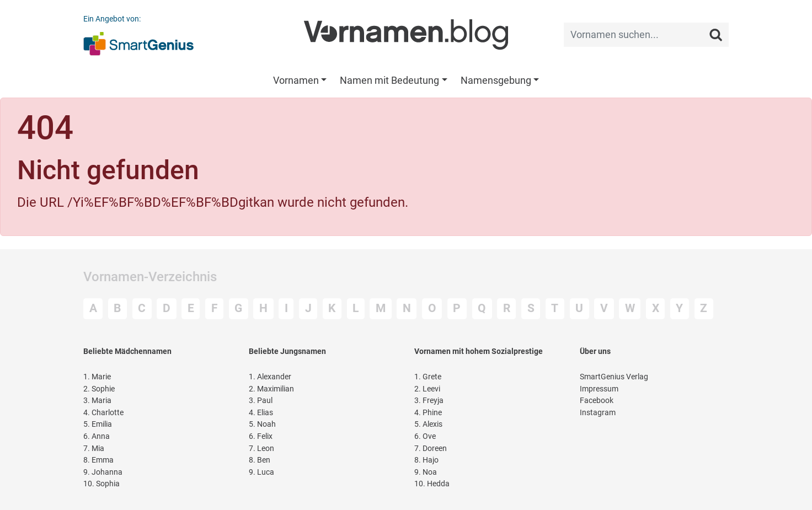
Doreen (431, 449)
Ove (425, 436)
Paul (261, 401)
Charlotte (103, 413)
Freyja (429, 401)
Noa (426, 472)
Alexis (428, 424)
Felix (261, 436)
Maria (97, 401)
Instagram (598, 413)
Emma (98, 460)
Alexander (270, 377)
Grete (428, 377)
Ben (260, 460)
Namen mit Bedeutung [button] (389, 80)
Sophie (99, 389)
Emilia (98, 424)
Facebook (597, 401)
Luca (261, 472)
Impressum (599, 389)
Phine (428, 413)
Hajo (426, 460)
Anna (97, 436)
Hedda (432, 484)
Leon (261, 449)
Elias (261, 413)
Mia (94, 449)
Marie (97, 377)
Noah (262, 424)
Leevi (427, 389)
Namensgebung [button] (496, 80)
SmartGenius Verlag (614, 377)
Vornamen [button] (296, 80)
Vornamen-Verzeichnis (150, 277)
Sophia (101, 484)
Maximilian (271, 389)
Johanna (103, 472)
